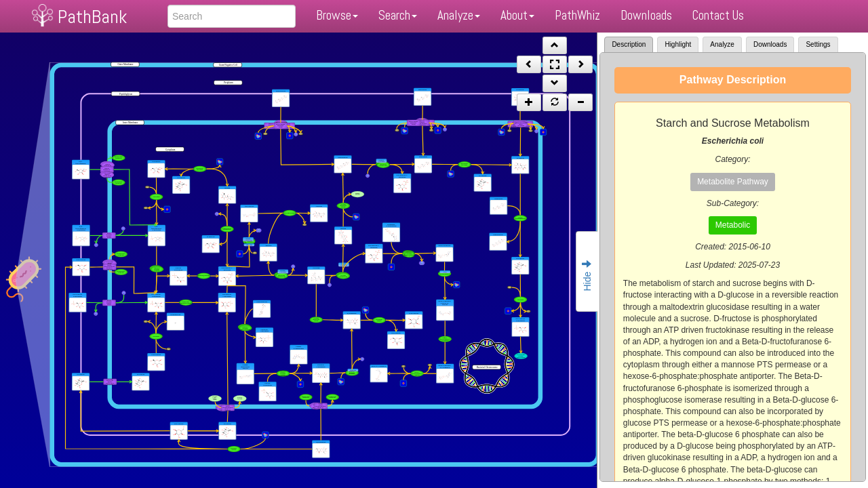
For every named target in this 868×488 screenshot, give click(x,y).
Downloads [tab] (770, 44)
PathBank (92, 17)
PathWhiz (577, 15)
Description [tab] (629, 44)
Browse (337, 15)
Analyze (459, 15)
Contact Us (718, 15)
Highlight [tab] (678, 44)
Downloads (646, 15)
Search (398, 15)
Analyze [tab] (722, 44)
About (517, 15)
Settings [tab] (818, 44)
